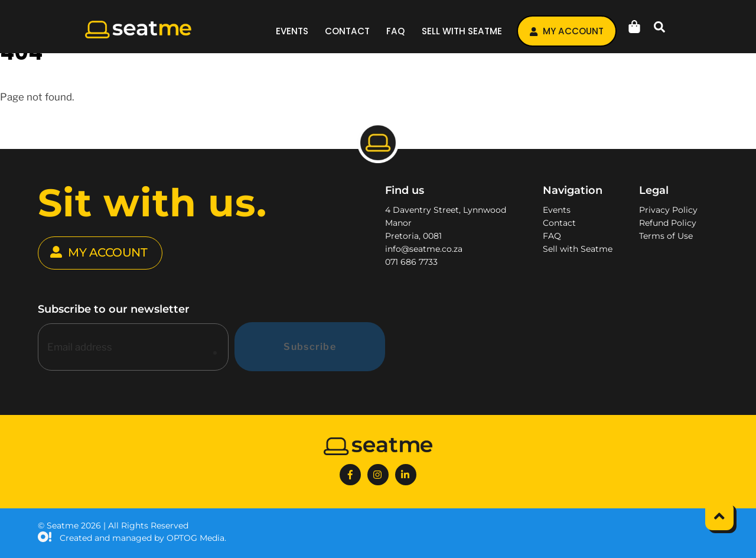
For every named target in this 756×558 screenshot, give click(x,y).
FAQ (395, 31)
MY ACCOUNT (99, 253)
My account (567, 31)
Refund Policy (668, 223)
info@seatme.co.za (424, 249)
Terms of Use (666, 236)
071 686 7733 (411, 262)
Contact (347, 31)
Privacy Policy (668, 210)
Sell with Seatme (462, 31)
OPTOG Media (195, 538)
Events (292, 31)
